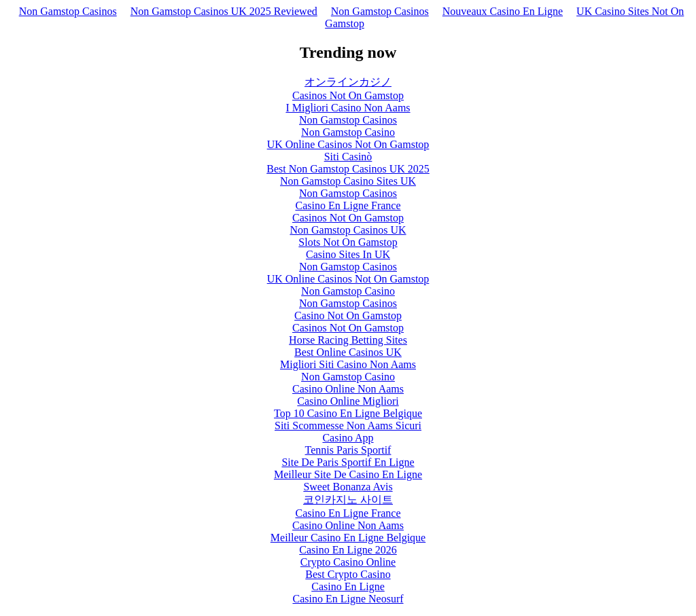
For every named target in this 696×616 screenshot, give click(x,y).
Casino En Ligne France (348, 205)
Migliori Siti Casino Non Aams (348, 364)
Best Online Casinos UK (348, 352)
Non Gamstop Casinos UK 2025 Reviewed (224, 11)
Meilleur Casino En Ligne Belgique (348, 538)
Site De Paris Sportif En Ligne (348, 462)
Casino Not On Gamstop (348, 315)
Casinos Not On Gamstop (348, 95)
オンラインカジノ (348, 82)
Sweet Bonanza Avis (348, 487)
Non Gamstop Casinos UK (348, 230)
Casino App (348, 438)
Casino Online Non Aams (348, 389)
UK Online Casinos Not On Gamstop (348, 144)
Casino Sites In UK (348, 254)
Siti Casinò (348, 157)
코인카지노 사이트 (348, 500)
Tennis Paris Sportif (348, 450)
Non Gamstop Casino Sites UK (348, 181)
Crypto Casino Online (348, 562)
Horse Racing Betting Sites (348, 340)
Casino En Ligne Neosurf (348, 599)
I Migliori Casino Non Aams (348, 108)
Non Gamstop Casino (348, 132)
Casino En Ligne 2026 (348, 550)
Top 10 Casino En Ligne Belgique (348, 413)
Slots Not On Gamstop (348, 242)
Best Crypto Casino (348, 574)
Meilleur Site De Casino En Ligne (348, 474)
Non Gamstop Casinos (68, 11)
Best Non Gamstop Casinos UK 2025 (348, 169)
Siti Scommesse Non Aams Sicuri (348, 425)
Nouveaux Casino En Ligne (503, 11)
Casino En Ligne (348, 586)
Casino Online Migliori (348, 401)
